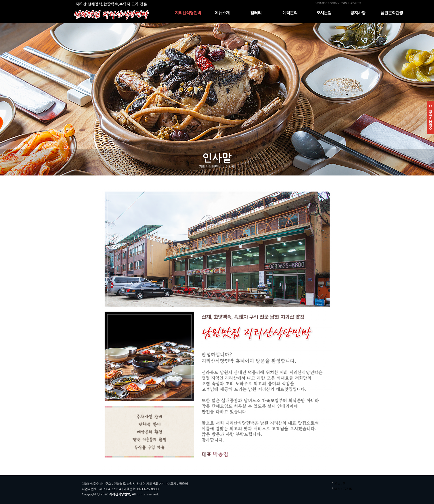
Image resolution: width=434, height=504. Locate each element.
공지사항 (358, 13)
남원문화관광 (392, 13)
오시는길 (324, 13)
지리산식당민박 (188, 13)
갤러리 (256, 13)
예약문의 (290, 13)
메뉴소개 (222, 13)
